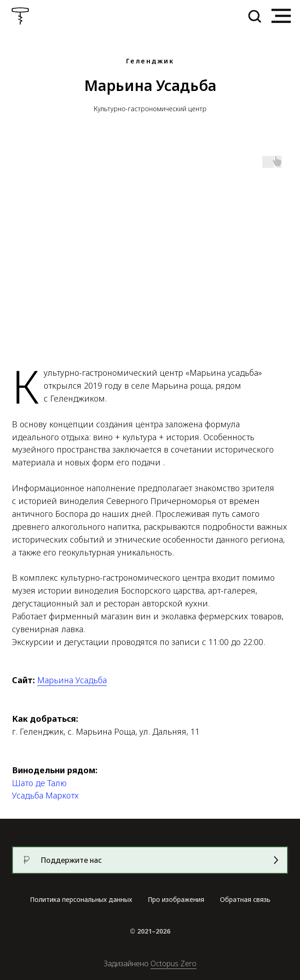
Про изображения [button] (176, 899)
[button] (254, 16)
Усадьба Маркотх (45, 795)
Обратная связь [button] (245, 899)
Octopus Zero (173, 963)
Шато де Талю (39, 783)
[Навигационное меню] (281, 16)
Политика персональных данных (81, 899)
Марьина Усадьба (72, 680)
